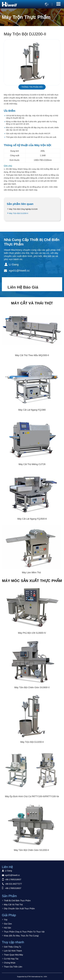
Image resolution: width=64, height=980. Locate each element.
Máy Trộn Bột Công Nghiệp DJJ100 (23, 209)
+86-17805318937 (13, 880)
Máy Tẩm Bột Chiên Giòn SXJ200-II (31, 850)
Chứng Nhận (10, 963)
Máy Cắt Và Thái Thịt (32, 303)
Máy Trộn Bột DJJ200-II (19, 213)
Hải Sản (7, 928)
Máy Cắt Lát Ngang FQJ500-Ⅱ (32, 519)
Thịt (6, 920)
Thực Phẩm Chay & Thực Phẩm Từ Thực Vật (24, 932)
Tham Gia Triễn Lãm (13, 967)
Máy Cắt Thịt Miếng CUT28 (32, 464)
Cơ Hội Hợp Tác (11, 959)
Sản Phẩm (9, 896)
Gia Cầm (8, 924)
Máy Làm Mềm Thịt (31, 573)
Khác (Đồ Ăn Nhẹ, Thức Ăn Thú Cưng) (21, 936)
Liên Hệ (7, 867)
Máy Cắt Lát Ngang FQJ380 (32, 410)
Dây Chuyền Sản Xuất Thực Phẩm (19, 909)
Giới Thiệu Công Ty (12, 947)
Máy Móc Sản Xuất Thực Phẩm (32, 581)
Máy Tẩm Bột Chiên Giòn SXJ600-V (32, 687)
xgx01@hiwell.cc (19, 271)
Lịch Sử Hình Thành (13, 951)
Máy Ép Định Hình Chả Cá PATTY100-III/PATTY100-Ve (32, 796)
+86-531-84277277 (13, 884)
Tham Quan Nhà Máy (13, 955)
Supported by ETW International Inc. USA (32, 977)
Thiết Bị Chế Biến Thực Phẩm (17, 901)
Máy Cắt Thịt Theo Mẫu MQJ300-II (32, 355)
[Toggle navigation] (58, 4)
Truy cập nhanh (13, 942)
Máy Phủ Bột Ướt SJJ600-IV (32, 633)
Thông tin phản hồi (32, 87)
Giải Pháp (9, 915)
